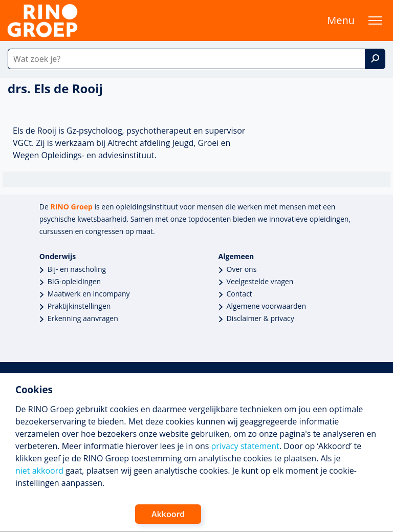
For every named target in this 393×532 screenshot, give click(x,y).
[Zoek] (375, 59)
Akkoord (168, 514)
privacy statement (245, 446)
